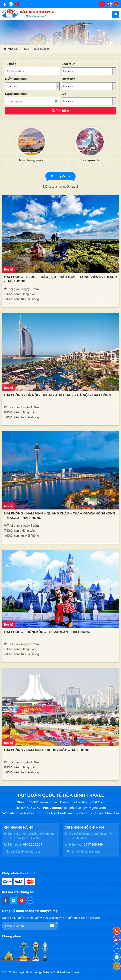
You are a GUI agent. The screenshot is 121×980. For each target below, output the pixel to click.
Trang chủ (12, 49)
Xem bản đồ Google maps (25, 851)
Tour (27, 49)
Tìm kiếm (63, 111)
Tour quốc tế (41, 49)
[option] (31, 144)
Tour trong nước (31, 160)
